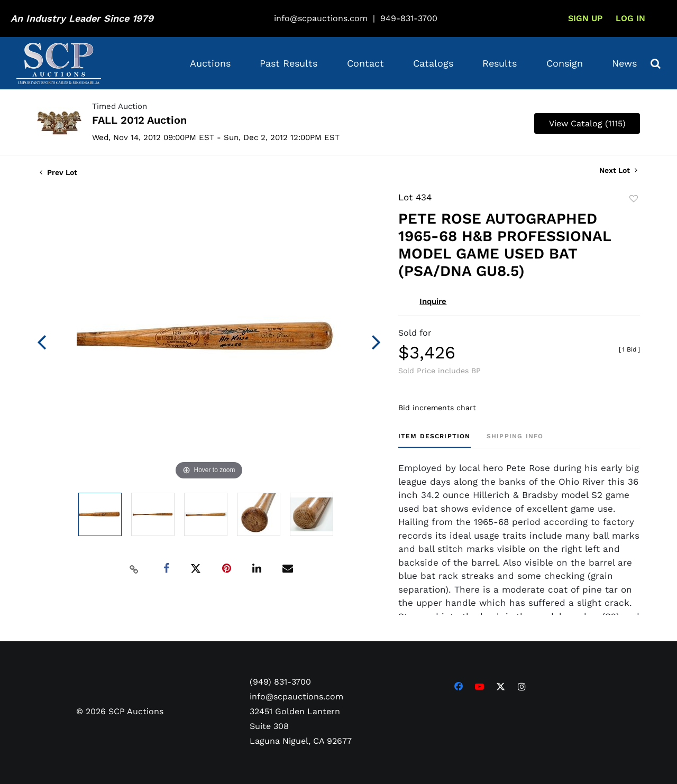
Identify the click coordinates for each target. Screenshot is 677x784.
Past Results (289, 63)
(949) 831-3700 (280, 682)
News (624, 63)
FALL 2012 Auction (139, 120)
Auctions (210, 63)
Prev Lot (58, 172)
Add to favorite (634, 199)
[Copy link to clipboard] (134, 569)
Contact (365, 63)
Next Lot (618, 170)
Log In (630, 18)
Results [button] (500, 63)
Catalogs (433, 63)
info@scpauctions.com (321, 18)
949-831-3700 (409, 18)
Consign (565, 63)
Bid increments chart (437, 408)
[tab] (434, 440)
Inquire (433, 301)
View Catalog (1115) (587, 123)
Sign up (585, 18)
